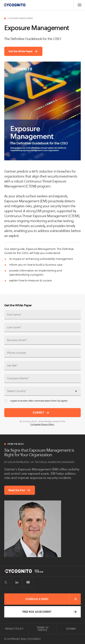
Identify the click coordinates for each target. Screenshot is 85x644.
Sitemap (71, 629)
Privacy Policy (14, 629)
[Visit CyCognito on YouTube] (28, 582)
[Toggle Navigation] (79, 5)
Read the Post (17, 490)
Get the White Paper (20, 51)
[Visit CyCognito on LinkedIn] (17, 582)
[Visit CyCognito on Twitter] (6, 582)
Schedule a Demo (37, 599)
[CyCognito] (14, 5)
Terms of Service (43, 629)
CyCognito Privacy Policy (42, 424)
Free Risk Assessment (37, 612)
